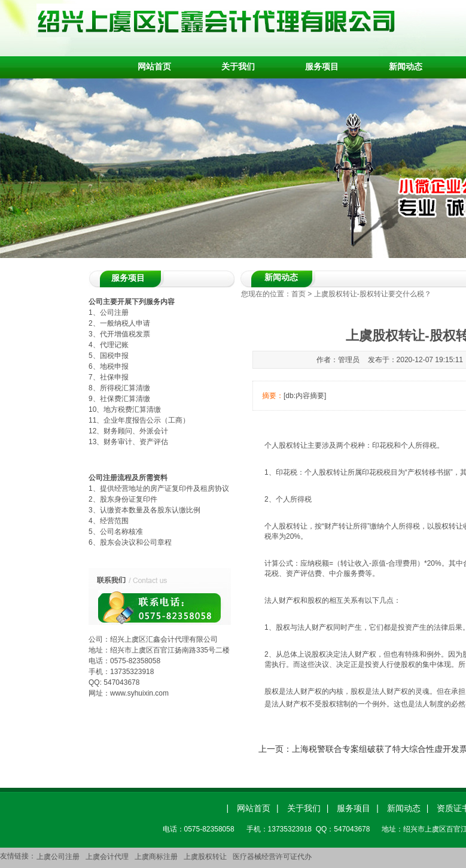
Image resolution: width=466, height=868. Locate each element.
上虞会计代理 (107, 857)
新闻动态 (406, 66)
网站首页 (154, 66)
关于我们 (238, 66)
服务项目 (322, 66)
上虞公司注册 (58, 857)
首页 (299, 294)
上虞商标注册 (156, 857)
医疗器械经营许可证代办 (272, 857)
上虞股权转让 (205, 857)
